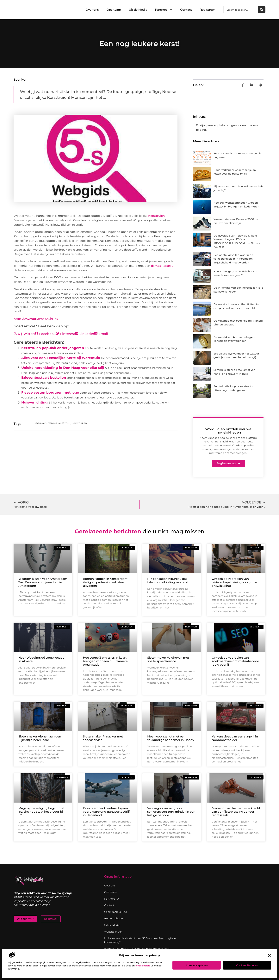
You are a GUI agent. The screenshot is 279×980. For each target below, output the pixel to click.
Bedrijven (20, 80)
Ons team (114, 10)
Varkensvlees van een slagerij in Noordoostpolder (235, 738)
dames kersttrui (163, 266)
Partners (164, 10)
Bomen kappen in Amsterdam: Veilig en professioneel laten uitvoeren (105, 582)
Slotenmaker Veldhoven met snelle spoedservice (168, 659)
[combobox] (241, 10)
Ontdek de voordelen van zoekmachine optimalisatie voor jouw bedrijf (235, 661)
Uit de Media (138, 10)
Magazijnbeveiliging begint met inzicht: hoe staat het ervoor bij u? (41, 812)
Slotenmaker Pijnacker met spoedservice (103, 738)
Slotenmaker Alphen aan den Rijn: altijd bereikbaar (40, 738)
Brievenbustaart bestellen (44, 378)
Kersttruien (156, 216)
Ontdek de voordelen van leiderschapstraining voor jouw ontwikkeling (234, 582)
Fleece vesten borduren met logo (50, 392)
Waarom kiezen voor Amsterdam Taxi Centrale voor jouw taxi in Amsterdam (43, 582)
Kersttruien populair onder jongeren (53, 348)
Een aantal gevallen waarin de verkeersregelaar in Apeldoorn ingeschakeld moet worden (233, 259)
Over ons (92, 10)
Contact (186, 10)
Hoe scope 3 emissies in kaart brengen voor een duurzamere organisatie (105, 661)
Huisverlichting (34, 402)
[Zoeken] (262, 10)
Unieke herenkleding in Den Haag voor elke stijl (63, 368)
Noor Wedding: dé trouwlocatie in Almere (41, 659)
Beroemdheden (114, 918)
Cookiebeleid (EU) (116, 912)
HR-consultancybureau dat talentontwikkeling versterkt (168, 580)
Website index (113, 932)
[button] (269, 955)
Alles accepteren (197, 965)
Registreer (207, 10)
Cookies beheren (247, 965)
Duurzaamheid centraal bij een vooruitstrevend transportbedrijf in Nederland (106, 812)
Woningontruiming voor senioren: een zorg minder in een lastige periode (171, 812)
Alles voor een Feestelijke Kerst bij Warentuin (61, 358)
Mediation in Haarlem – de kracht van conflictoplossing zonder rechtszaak (236, 812)
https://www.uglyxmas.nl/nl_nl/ (36, 319)
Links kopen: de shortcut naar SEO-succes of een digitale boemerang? (140, 940)
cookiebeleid (143, 966)
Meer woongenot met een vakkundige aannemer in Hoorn (170, 738)
